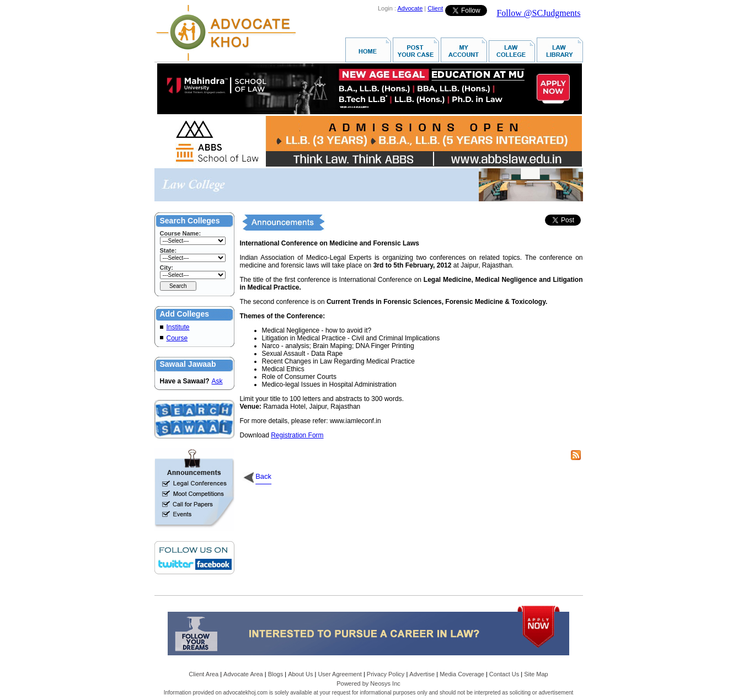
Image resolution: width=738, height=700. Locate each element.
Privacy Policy (386, 674)
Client (435, 8)
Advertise (422, 674)
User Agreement (339, 674)
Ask (217, 381)
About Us (300, 674)
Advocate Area (243, 674)
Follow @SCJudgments (538, 13)
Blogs (276, 674)
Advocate (410, 8)
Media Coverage (462, 674)
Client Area (204, 674)
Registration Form (297, 435)
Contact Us (504, 674)
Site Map (536, 674)
